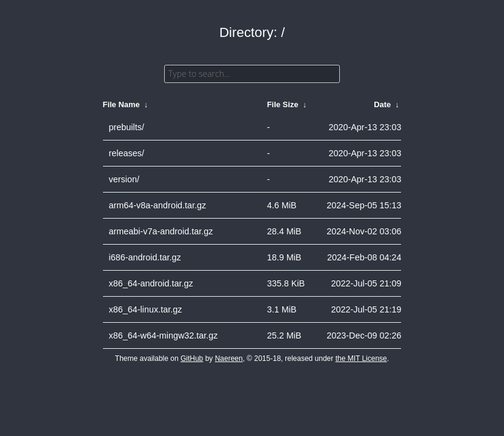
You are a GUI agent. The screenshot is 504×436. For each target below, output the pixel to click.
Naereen (229, 358)
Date (382, 104)
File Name (121, 104)
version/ (124, 179)
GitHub (192, 358)
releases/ (127, 153)
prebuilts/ (127, 127)
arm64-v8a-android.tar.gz (158, 205)
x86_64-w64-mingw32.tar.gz (164, 335)
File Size (283, 104)
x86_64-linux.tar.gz (146, 309)
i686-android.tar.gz (145, 257)
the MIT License (361, 358)
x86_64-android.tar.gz (151, 283)
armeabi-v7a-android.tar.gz (161, 231)
